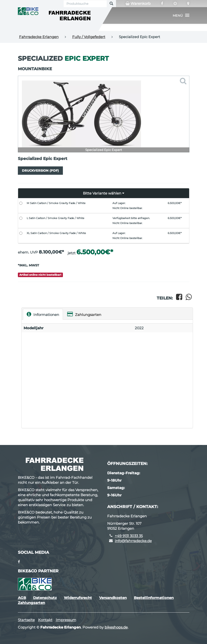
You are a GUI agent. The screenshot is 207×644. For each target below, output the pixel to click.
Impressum (66, 620)
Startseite (26, 620)
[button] (181, 15)
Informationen (43, 314)
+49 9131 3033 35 (129, 536)
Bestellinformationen (154, 598)
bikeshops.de (116, 627)
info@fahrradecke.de (133, 541)
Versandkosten (113, 598)
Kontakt (45, 620)
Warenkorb (138, 4)
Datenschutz (45, 598)
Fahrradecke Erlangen (39, 37)
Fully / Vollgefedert (89, 37)
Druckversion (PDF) (40, 170)
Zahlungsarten (84, 314)
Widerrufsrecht (78, 598)
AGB (22, 598)
